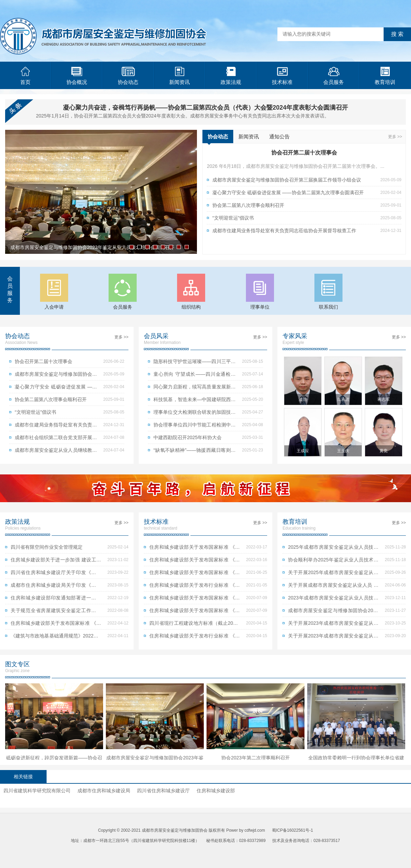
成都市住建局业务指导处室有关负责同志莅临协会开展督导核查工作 (284, 231)
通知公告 (279, 137)
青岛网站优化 (201, 851)
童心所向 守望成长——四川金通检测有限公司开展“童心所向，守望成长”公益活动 (195, 376)
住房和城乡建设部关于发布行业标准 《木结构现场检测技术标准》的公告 (195, 587)
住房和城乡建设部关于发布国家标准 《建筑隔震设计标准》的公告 (195, 574)
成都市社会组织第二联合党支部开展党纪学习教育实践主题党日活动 (56, 439)
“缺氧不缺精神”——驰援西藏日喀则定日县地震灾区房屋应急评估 (195, 452)
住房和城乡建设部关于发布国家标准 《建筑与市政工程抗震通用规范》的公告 (56, 625)
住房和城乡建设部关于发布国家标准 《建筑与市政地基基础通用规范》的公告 (195, 561)
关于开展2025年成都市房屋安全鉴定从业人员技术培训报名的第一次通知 (333, 574)
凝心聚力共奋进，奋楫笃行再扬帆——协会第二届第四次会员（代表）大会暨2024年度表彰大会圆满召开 (206, 108)
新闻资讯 (179, 76)
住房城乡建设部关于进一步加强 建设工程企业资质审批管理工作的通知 (56, 561)
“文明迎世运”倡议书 (233, 218)
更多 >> (395, 137)
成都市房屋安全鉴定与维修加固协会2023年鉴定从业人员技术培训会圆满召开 (333, 612)
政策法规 (231, 76)
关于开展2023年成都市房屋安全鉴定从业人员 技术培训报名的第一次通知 (333, 637)
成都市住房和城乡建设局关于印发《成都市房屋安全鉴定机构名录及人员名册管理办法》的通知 (56, 587)
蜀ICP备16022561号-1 (292, 830)
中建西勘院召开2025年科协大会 (188, 437)
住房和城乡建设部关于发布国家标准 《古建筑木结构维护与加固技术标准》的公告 (195, 599)
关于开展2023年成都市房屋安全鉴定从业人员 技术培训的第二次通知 (333, 625)
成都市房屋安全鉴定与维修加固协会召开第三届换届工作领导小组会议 (287, 180)
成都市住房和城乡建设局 (104, 791)
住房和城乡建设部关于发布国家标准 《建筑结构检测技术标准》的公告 (195, 612)
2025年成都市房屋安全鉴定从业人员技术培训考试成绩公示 (333, 549)
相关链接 (23, 777)
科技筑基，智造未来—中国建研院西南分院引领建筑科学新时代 (195, 401)
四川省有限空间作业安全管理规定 (47, 547)
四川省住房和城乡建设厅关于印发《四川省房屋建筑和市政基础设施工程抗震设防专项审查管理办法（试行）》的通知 (56, 574)
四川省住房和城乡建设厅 (163, 791)
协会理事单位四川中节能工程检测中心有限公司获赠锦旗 (195, 426)
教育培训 (385, 76)
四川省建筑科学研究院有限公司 (37, 791)
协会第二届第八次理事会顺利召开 (248, 205)
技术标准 (282, 76)
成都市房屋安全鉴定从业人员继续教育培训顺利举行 (56, 452)
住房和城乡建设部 (216, 791)
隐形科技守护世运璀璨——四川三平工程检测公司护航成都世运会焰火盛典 (195, 363)
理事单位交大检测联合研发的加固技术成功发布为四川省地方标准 (195, 414)
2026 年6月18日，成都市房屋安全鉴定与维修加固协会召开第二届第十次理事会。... (296, 166)
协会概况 (77, 76)
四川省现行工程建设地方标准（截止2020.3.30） (195, 625)
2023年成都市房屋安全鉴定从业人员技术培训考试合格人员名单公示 (333, 599)
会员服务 (334, 76)
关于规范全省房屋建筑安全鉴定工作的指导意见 (56, 612)
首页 (25, 76)
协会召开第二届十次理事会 (43, 361)
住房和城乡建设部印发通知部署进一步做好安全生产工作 (56, 599)
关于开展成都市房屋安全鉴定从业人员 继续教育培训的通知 (333, 587)
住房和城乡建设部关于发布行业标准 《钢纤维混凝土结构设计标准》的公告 (195, 637)
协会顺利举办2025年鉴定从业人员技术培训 (333, 561)
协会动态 (128, 76)
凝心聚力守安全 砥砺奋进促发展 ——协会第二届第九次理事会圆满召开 (288, 193)
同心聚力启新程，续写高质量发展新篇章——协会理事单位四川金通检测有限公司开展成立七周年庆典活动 (195, 388)
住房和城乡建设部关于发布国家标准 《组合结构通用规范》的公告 (195, 549)
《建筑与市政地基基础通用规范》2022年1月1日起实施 (56, 637)
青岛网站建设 (230, 851)
